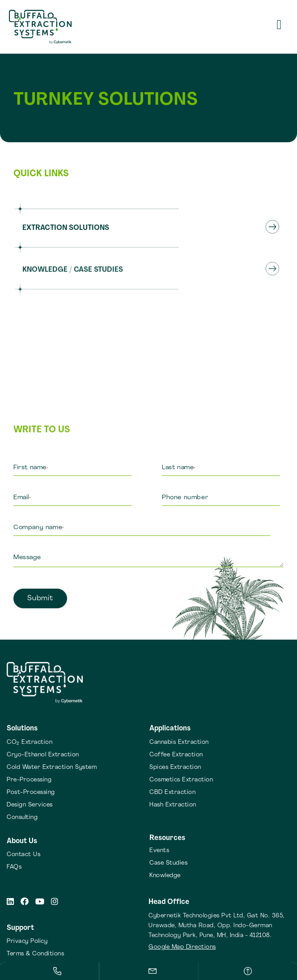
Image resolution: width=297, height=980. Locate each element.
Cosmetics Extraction (181, 780)
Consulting (22, 817)
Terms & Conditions (35, 954)
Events (159, 851)
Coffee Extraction (176, 755)
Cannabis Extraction (179, 742)
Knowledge (165, 876)
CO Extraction (30, 742)
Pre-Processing (29, 780)
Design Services (30, 805)
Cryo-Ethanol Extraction (43, 755)
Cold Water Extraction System (52, 767)
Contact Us (23, 855)
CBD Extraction (172, 792)
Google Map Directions (182, 947)
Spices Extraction (175, 767)
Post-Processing (31, 792)
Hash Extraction (173, 805)
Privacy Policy (27, 941)
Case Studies (168, 863)
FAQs (14, 867)
